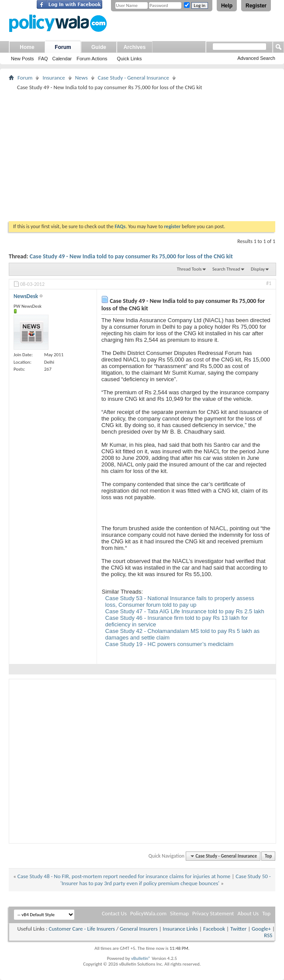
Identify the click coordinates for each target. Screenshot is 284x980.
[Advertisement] (142, 156)
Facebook (214, 929)
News (81, 78)
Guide (99, 47)
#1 (269, 283)
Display (258, 269)
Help (227, 6)
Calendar (62, 59)
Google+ (261, 929)
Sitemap (179, 913)
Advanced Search (256, 58)
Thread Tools (189, 269)
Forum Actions (92, 59)
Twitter (238, 929)
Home (27, 47)
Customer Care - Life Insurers (82, 929)
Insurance (54, 78)
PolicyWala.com (148, 913)
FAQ (43, 59)
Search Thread (226, 269)
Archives (135, 47)
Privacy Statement (213, 913)
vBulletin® (141, 958)
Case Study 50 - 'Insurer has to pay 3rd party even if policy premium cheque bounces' (166, 880)
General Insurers (139, 929)
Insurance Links (180, 929)
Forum (63, 47)
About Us (248, 913)
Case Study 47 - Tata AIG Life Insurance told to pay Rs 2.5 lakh (185, 611)
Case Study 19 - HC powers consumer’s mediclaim (170, 644)
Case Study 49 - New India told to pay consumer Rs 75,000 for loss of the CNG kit (131, 256)
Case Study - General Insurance (133, 78)
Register (256, 6)
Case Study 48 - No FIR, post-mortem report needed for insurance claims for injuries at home (124, 876)
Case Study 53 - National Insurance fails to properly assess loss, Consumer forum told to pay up (180, 601)
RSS (268, 935)
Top (268, 856)
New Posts (23, 59)
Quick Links (130, 59)
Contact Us (114, 913)
